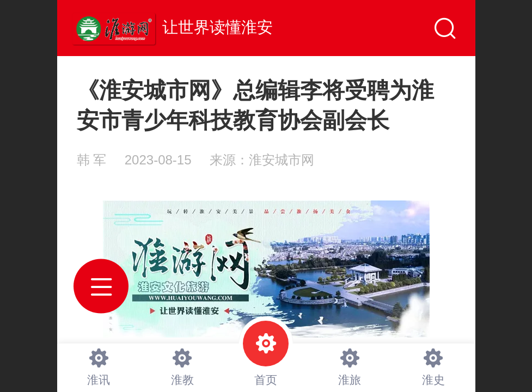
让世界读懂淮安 (218, 27)
